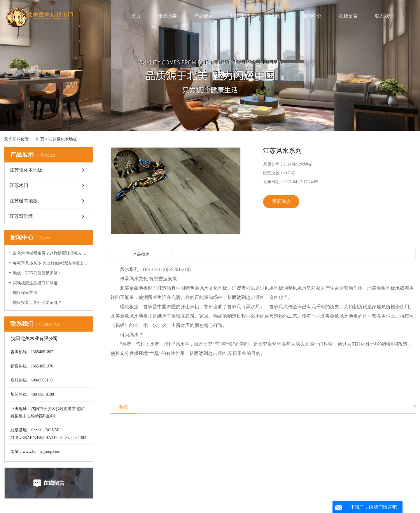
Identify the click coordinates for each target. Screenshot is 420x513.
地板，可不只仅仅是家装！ (37, 273)
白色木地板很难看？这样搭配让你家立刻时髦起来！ (51, 253)
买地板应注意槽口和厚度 (35, 283)
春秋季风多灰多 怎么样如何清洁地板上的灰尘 (51, 263)
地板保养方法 (25, 293)
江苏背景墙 (21, 216)
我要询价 (281, 201)
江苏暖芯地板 (24, 201)
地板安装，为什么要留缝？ (37, 303)
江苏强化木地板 (63, 139)
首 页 (40, 139)
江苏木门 (19, 185)
